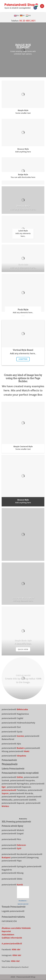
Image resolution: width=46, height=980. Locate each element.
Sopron (5, 793)
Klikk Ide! (17, 955)
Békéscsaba (22, 709)
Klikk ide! (16, 949)
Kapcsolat (6, 931)
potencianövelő (9, 790)
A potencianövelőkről (12, 943)
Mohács (5, 806)
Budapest (6, 857)
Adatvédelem (8, 934)
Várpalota (21, 756)
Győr (19, 848)
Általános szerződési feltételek (16, 928)
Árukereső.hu (23, 819)
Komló (20, 885)
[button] (42, 6)
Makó (27, 751)
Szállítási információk (12, 938)
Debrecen (21, 845)
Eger (4, 787)
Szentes (20, 736)
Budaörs (21, 748)
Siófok (20, 777)
